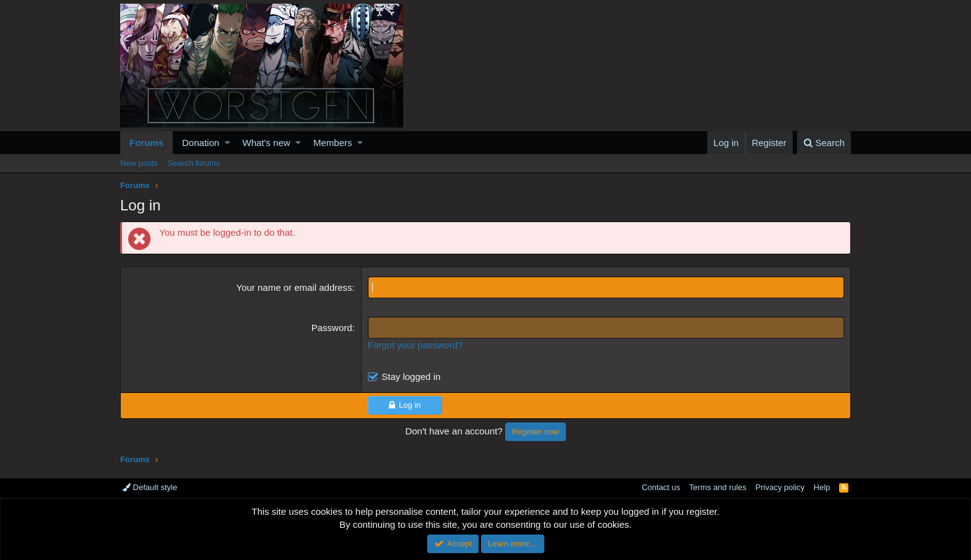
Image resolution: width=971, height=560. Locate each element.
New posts (139, 163)
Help (822, 487)
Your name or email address (294, 287)
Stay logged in (411, 377)
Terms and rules (718, 487)
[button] (228, 143)
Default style (150, 487)
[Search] (824, 143)
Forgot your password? (415, 345)
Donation (201, 143)
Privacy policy (780, 487)
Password (332, 328)
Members (333, 143)
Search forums (194, 163)
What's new (267, 143)
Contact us (661, 487)
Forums (146, 143)
